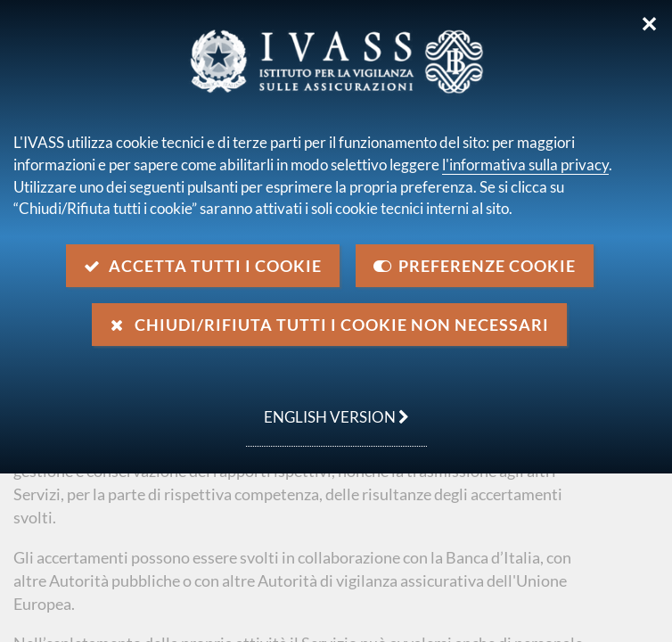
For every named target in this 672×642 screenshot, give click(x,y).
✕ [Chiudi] (649, 24)
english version (328, 407)
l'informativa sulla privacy (525, 165)
